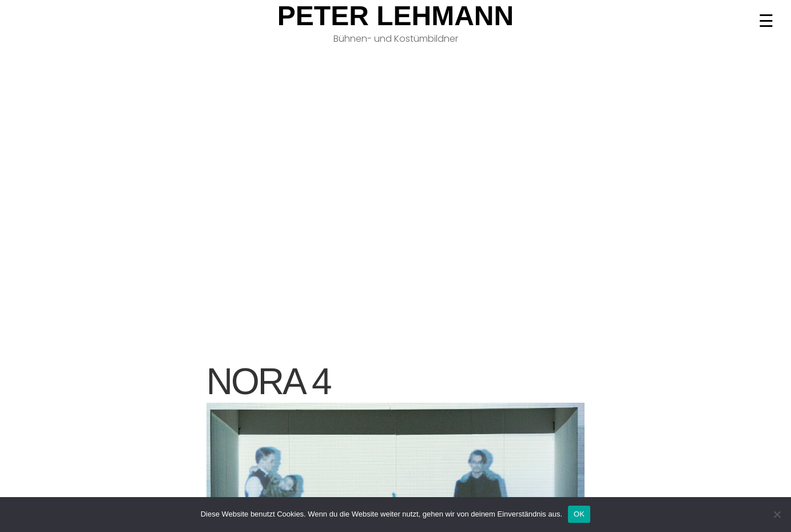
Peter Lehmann (395, 16)
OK (579, 514)
